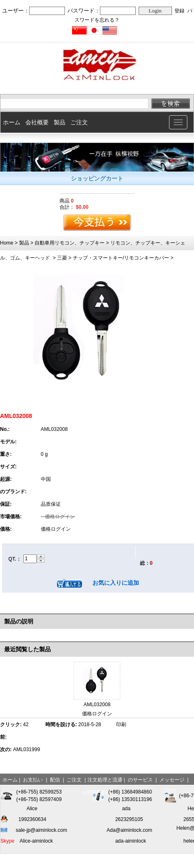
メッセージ (172, 780)
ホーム (12, 122)
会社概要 (37, 122)
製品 (60, 122)
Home (7, 243)
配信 (55, 780)
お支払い (33, 780)
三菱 (62, 258)
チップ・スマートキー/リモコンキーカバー (121, 258)
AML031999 (26, 749)
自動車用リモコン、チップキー (70, 243)
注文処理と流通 (105, 780)
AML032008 (97, 705)
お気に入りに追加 (116, 583)
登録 (179, 11)
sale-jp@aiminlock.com (42, 830)
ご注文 (79, 122)
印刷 (121, 725)
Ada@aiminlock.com (129, 830)
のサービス (140, 780)
